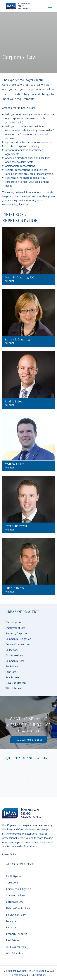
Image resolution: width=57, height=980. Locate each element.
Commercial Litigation (18, 639)
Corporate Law (14, 655)
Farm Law (11, 672)
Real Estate (12, 677)
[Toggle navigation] (50, 6)
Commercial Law (15, 661)
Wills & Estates (14, 688)
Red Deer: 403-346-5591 (29, 740)
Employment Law (15, 628)
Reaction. (41, 975)
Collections (12, 650)
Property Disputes (16, 633)
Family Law (12, 666)
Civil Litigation (14, 622)
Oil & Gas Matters (16, 683)
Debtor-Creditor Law (18, 644)
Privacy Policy (9, 854)
